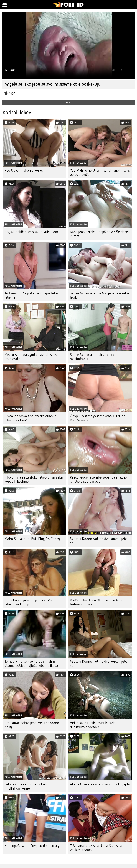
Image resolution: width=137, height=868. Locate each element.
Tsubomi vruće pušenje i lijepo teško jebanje (32, 295)
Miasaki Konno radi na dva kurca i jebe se (99, 541)
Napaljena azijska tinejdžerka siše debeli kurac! (100, 234)
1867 (12, 94)
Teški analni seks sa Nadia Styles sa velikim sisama (96, 848)
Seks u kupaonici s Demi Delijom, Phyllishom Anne (29, 786)
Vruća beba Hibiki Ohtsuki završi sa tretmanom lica (96, 602)
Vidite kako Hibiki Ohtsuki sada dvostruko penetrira (93, 725)
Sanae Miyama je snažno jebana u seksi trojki (99, 295)
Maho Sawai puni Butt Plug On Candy (32, 539)
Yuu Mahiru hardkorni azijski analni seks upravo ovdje (100, 172)
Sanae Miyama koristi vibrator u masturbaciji (94, 357)
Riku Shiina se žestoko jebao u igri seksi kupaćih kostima (34, 479)
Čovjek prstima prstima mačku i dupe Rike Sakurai (98, 418)
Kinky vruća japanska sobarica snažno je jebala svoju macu (98, 479)
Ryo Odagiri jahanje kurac (24, 170)
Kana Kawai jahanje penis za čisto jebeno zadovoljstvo (30, 602)
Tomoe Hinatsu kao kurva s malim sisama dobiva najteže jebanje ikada (31, 664)
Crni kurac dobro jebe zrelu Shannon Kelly (32, 725)
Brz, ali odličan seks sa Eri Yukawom (31, 232)
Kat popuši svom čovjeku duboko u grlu (34, 846)
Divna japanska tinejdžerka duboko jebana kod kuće (30, 418)
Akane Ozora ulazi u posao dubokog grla (100, 784)
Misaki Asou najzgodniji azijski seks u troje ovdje (32, 357)
